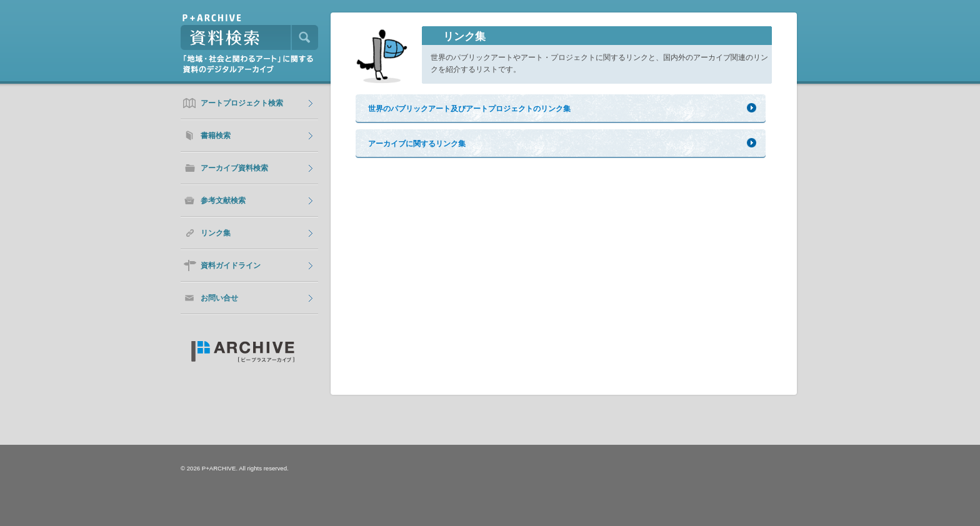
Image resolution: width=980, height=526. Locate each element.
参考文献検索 (223, 201)
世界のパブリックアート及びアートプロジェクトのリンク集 (469, 109)
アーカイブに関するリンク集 (417, 144)
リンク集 (216, 233)
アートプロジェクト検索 (242, 103)
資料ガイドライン (231, 265)
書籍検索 (216, 136)
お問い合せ (219, 298)
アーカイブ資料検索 (234, 168)
